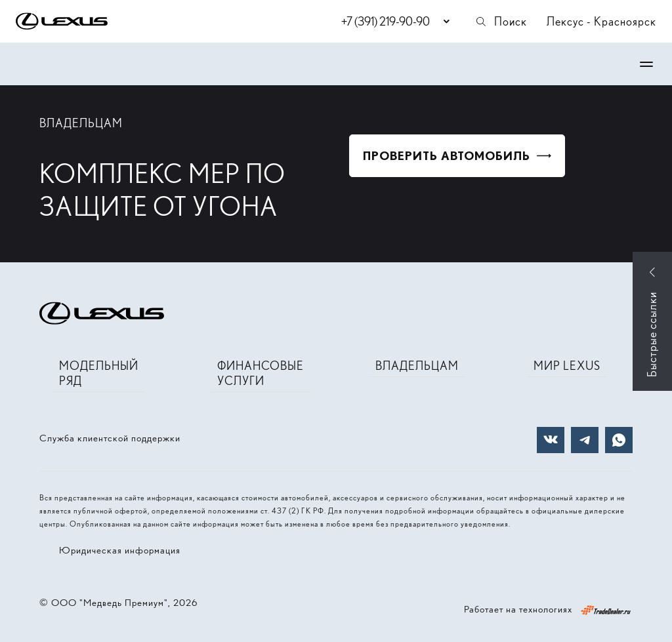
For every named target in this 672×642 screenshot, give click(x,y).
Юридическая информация (120, 550)
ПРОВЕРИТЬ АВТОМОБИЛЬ (447, 156)
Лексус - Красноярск (601, 21)
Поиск (501, 21)
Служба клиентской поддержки (110, 438)
